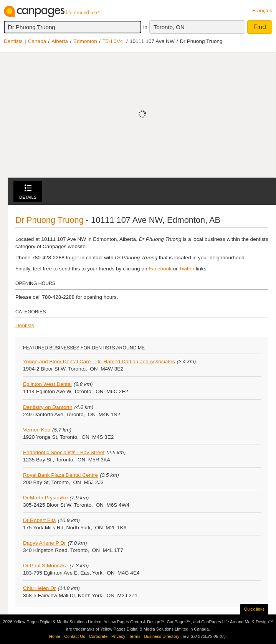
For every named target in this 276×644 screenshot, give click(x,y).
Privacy (118, 636)
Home (55, 636)
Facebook (160, 269)
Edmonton (85, 41)
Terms (135, 636)
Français (262, 11)
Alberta (60, 41)
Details (28, 192)
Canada (37, 41)
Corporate (98, 636)
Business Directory (162, 636)
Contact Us (74, 636)
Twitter (187, 269)
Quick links (254, 609)
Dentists (13, 41)
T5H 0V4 (113, 41)
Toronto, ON (169, 27)
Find (260, 27)
